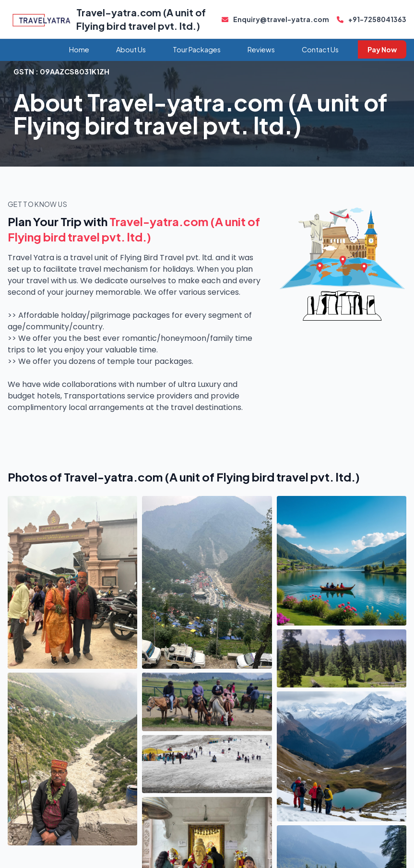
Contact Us (320, 49)
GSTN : (61, 72)
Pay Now (382, 49)
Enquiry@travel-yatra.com (275, 19)
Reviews (261, 49)
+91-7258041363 (372, 19)
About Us (131, 49)
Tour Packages (197, 49)
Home (79, 49)
